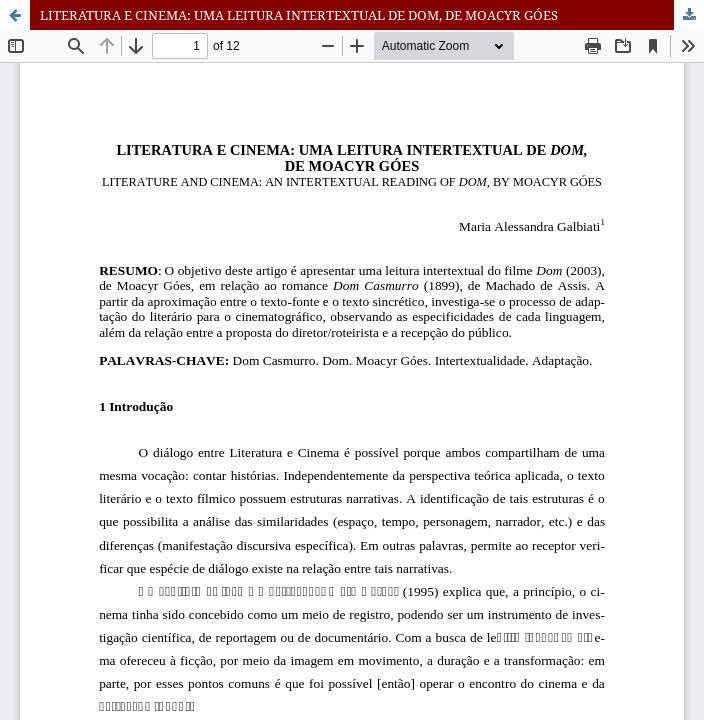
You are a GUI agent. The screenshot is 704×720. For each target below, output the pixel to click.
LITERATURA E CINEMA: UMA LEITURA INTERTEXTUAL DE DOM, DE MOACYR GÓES (299, 15)
